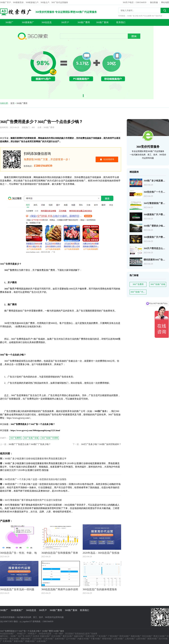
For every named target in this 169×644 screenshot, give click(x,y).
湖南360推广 (26, 639)
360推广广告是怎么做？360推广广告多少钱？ (30, 444)
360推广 (9, 22)
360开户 (65, 22)
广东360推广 (102, 636)
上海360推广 (130, 639)
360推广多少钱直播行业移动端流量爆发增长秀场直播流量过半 (35, 459)
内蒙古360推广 (84, 639)
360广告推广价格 (158, 284)
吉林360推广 (60, 639)
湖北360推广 (15, 639)
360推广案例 (102, 22)
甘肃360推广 (91, 636)
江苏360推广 (38, 639)
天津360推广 (8, 641)
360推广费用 (84, 22)
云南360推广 (42, 641)
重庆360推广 (68, 636)
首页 (12, 103)
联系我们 (121, 22)
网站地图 (165, 2)
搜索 (165, 10)
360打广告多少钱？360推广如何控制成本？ (101, 444)
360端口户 (21, 634)
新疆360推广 (19, 641)
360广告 (21, 636)
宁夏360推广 (96, 639)
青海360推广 (108, 639)
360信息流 (46, 22)
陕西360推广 (153, 639)
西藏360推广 (31, 641)
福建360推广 (79, 636)
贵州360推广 (125, 636)
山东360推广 (119, 639)
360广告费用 (138, 284)
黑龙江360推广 (160, 636)
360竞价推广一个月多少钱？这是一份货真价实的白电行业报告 (35, 479)
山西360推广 (141, 639)
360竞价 (36, 636)
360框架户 (32, 634)
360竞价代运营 (45, 634)
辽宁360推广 (71, 639)
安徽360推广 (45, 636)
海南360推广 (136, 636)
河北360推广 (147, 636)
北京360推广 (57, 636)
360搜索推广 (28, 22)
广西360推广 (113, 636)
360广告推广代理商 (138, 292)
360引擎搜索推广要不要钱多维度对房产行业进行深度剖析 (33, 500)
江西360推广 (49, 639)
